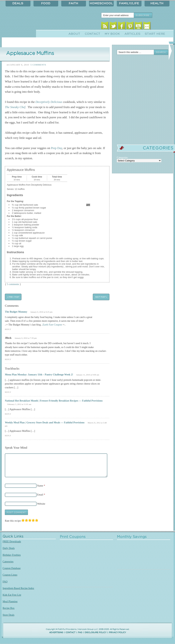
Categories (8, 562)
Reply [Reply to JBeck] (8, 359)
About (74, 34)
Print (88, 205)
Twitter (113, 26)
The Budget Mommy (16, 312)
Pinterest (130, 26)
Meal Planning (10, 601)
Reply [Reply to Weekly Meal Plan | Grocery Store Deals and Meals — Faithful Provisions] (8, 436)
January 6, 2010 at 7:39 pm (26, 338)
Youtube (138, 26)
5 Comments (38, 65)
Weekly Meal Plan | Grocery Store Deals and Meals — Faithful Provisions (45, 422)
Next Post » (101, 297)
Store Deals (9, 615)
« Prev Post (13, 297)
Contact (93, 34)
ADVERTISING (56, 632)
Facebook (122, 26)
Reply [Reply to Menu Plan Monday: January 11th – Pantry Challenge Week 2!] (8, 392)
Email (147, 26)
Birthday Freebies (12, 555)
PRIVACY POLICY (117, 632)
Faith (74, 3)
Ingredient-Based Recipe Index (18, 588)
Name (40, 486)
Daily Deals (9, 548)
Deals (18, 3)
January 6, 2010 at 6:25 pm (41, 312)
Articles (133, 34)
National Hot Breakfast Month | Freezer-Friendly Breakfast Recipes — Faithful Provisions (54, 401)
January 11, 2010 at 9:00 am (88, 375)
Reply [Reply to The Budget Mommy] (8, 329)
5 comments (13, 284)
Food (46, 3)
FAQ (5, 582)
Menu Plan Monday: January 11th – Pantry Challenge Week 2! (39, 375)
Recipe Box (9, 608)
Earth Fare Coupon (52, 325)
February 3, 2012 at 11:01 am (19, 404)
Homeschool (101, 3)
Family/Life (129, 3)
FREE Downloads (12, 541)
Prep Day (57, 148)
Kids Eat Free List (12, 595)
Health (157, 3)
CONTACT (70, 632)
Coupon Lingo (10, 575)
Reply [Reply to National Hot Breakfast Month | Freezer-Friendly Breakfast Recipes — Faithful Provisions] (8, 414)
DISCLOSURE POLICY (96, 632)
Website (41, 504)
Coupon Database (12, 568)
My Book (112, 34)
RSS (105, 26)
